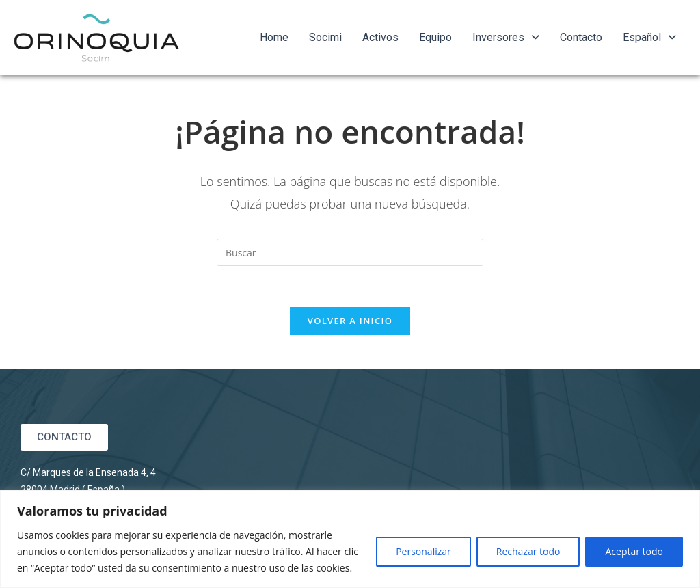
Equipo (435, 37)
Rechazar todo (528, 551)
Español (649, 37)
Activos (380, 37)
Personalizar (423, 551)
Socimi (325, 37)
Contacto (581, 37)
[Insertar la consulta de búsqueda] (350, 252)
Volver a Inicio (350, 321)
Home (274, 37)
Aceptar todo (634, 551)
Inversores (506, 37)
